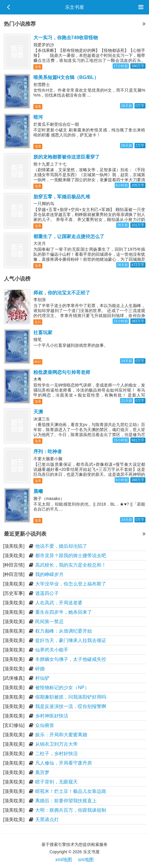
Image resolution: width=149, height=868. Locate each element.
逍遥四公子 (47, 593)
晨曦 (38, 491)
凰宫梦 (42, 772)
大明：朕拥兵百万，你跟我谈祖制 (71, 810)
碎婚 (40, 669)
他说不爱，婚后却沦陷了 (61, 546)
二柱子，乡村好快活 (56, 754)
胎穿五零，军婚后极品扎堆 (62, 197)
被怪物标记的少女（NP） (62, 688)
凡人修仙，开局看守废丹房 (64, 763)
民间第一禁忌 (49, 622)
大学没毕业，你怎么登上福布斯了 (71, 584)
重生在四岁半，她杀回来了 (64, 612)
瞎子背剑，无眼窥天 (56, 782)
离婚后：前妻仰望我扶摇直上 (66, 801)
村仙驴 (42, 678)
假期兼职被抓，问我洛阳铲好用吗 (71, 697)
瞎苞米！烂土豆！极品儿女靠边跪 (71, 791)
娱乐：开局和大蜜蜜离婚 (61, 735)
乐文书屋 (74, 7)
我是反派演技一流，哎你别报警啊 (71, 706)
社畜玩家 (43, 332)
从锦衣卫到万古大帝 (56, 744)
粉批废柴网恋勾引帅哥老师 (62, 372)
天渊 (38, 412)
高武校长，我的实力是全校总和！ (71, 565)
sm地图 (86, 860)
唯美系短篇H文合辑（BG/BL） (66, 77)
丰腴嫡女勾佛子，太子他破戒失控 (71, 659)
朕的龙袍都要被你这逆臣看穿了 (67, 157)
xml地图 (64, 860)
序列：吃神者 (48, 452)
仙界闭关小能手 (52, 650)
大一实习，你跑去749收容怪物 (66, 38)
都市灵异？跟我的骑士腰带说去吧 (71, 556)
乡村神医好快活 (52, 716)
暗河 (38, 117)
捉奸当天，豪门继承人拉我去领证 (71, 640)
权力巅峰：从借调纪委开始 (64, 631)
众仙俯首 (45, 725)
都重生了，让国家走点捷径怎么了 (69, 236)
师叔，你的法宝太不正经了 (62, 293)
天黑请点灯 (47, 820)
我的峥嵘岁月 (49, 574)
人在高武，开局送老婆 (59, 603)
